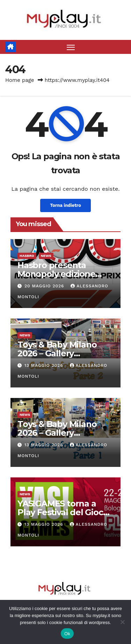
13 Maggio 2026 (45, 365)
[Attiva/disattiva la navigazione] (71, 47)
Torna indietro (65, 205)
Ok (67, 634)
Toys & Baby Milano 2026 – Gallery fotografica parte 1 (57, 433)
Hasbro (27, 256)
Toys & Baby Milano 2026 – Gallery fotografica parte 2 (57, 353)
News (46, 256)
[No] (122, 622)
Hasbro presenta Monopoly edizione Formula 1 (56, 274)
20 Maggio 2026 (45, 286)
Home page (20, 80)
